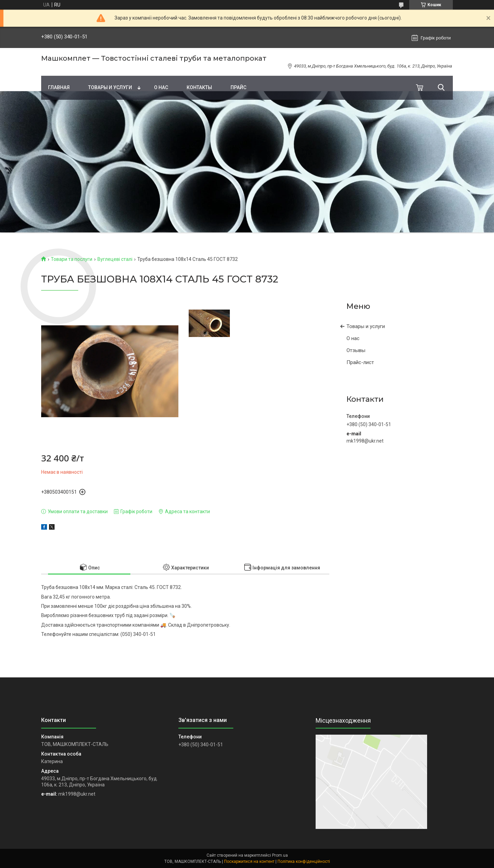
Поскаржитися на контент (249, 861)
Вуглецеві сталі (115, 259)
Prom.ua (280, 855)
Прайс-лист (360, 362)
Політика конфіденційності (304, 861)
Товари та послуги (72, 259)
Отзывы (356, 350)
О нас (161, 87)
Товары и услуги (110, 87)
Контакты (199, 87)
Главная (59, 87)
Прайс (238, 87)
